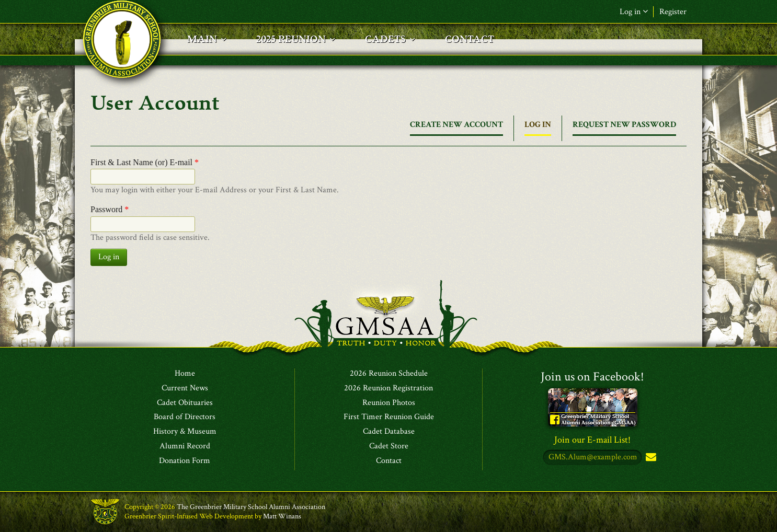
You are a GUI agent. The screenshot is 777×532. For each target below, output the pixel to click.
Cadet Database (389, 432)
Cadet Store (389, 446)
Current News (185, 388)
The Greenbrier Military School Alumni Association (251, 507)
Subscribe (650, 458)
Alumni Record (185, 446)
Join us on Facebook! (592, 377)
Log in (634, 12)
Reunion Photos (389, 403)
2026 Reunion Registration (389, 388)
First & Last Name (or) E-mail (145, 162)
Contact (389, 461)
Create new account (456, 125)
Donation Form (185, 461)
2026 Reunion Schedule (389, 374)
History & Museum (185, 432)
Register (673, 12)
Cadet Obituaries (185, 403)
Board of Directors (185, 417)
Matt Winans (282, 516)
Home (185, 374)
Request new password (624, 125)
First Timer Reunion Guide (389, 417)
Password (110, 209)
